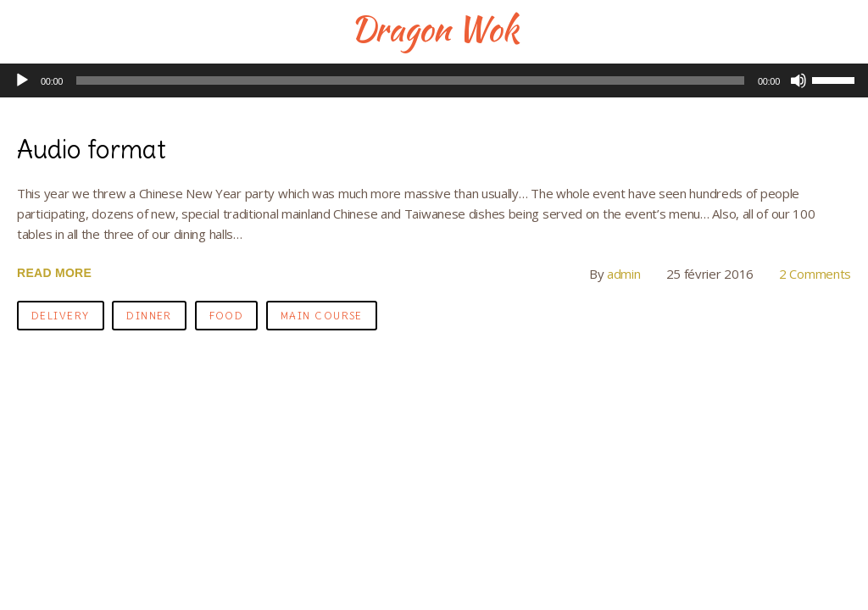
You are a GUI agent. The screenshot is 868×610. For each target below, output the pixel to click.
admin (624, 274)
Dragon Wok (434, 29)
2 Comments (815, 274)
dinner (149, 316)
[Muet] (798, 80)
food (227, 316)
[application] (434, 80)
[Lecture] (22, 80)
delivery (61, 316)
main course (322, 316)
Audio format (92, 149)
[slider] (410, 80)
